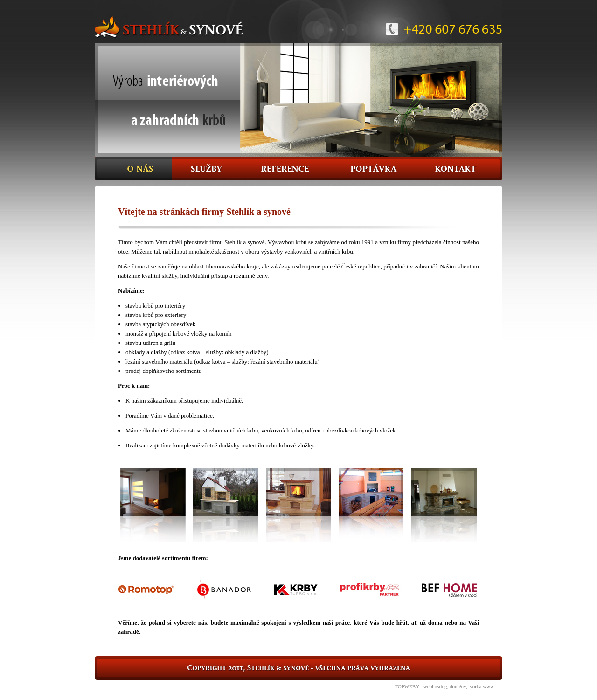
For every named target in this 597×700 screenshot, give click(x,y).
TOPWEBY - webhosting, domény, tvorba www (444, 686)
